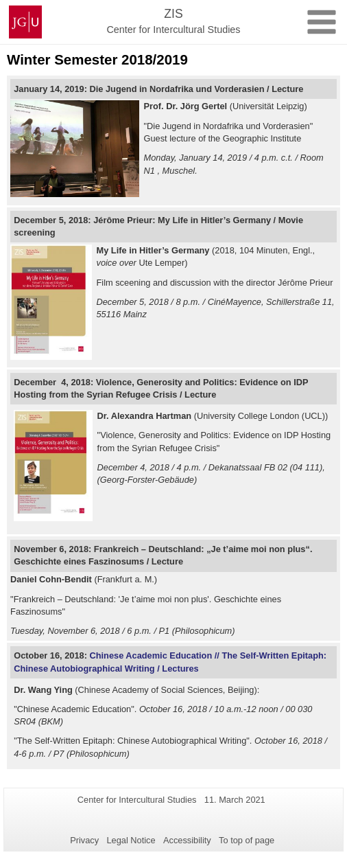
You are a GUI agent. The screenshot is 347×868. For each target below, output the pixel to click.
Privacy (84, 840)
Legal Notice (131, 840)
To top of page (247, 840)
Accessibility (187, 840)
